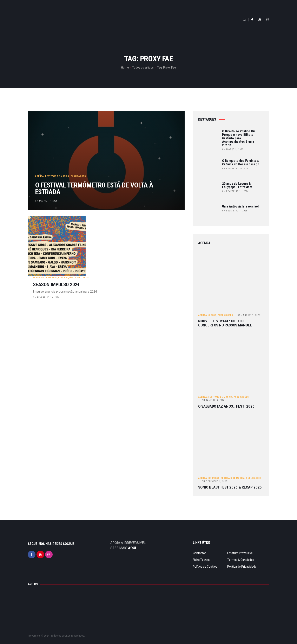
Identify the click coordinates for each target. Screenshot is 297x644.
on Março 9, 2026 (233, 149)
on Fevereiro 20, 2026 (235, 169)
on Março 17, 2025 (46, 201)
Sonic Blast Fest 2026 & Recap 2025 (230, 487)
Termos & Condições (241, 560)
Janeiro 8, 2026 (213, 400)
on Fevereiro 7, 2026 (235, 211)
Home (125, 68)
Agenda (39, 174)
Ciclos (212, 315)
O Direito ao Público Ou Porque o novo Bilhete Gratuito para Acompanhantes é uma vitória (238, 138)
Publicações (78, 174)
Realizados (133, 236)
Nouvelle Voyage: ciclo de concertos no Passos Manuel (225, 323)
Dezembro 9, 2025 (214, 481)
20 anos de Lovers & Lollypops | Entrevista (237, 186)
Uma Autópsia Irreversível (240, 207)
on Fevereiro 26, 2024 (98, 256)
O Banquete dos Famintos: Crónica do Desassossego (241, 163)
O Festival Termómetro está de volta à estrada (102, 188)
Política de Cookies (205, 567)
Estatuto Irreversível (240, 553)
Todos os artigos (143, 68)
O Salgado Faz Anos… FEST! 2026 (226, 406)
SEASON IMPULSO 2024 (108, 243)
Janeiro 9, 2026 (249, 315)
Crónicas (214, 478)
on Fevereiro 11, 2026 (235, 191)
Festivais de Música (57, 174)
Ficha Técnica (202, 560)
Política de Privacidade (242, 567)
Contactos (200, 553)
